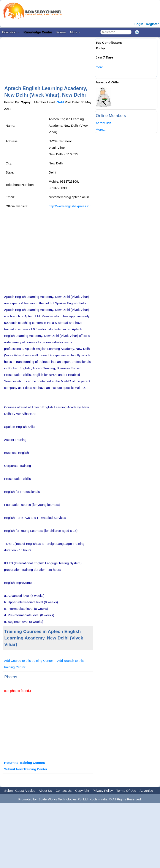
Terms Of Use (126, 791)
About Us (45, 791)
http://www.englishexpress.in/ (69, 206)
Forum (61, 32)
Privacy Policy (103, 791)
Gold (60, 102)
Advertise (146, 791)
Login (139, 24)
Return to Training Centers (25, 763)
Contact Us (63, 791)
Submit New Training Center (26, 769)
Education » (11, 32)
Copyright (82, 791)
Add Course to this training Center (29, 661)
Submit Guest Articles (20, 791)
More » (75, 32)
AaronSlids (104, 123)
